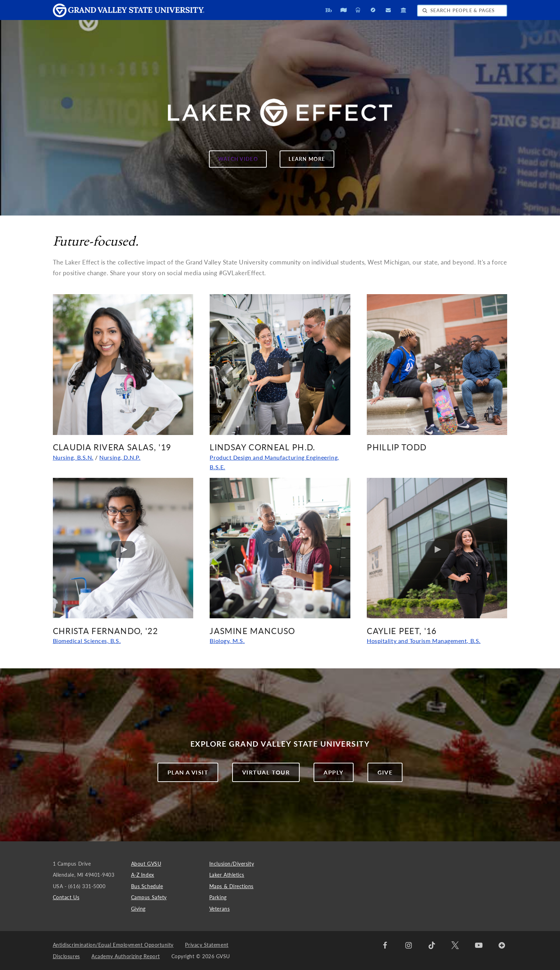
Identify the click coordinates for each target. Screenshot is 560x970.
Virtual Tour (266, 772)
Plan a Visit (188, 772)
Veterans (219, 909)
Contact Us (66, 897)
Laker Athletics (227, 875)
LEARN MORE (302, 161)
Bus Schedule (147, 886)
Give (385, 772)
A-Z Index (143, 875)
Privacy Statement (207, 945)
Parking (218, 897)
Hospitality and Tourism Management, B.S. (424, 641)
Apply (333, 772)
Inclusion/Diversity (232, 864)
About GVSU (146, 864)
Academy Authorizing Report (126, 956)
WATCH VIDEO (233, 161)
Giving (138, 909)
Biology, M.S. (227, 641)
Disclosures (66, 956)
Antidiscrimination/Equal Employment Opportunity (113, 945)
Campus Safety (149, 897)
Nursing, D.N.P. (120, 457)
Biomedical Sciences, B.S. (87, 641)
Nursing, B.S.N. (73, 457)
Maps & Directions (231, 886)
